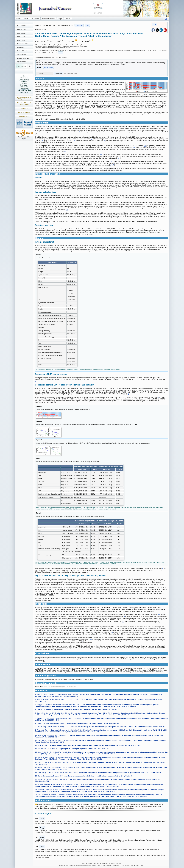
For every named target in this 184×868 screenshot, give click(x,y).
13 (101, 154)
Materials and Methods (24, 81)
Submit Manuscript (49, 19)
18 (67, 210)
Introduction (24, 78)
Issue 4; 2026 (21, 26)
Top (24, 76)
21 (123, 622)
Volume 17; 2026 (23, 44)
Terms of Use (138, 865)
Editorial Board (22, 51)
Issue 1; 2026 (21, 37)
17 (113, 165)
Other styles (49, 67)
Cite (87, 25)
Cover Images (22, 54)
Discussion (24, 85)
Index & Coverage (23, 58)
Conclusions (24, 87)
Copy (39, 67)
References (24, 92)
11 (134, 148)
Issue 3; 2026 (21, 29)
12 (65, 151)
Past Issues (21, 47)
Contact (68, 19)
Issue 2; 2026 (21, 33)
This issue (79, 25)
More (60, 53)
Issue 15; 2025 (22, 40)
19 (159, 615)
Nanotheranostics (24, 116)
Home (18, 19)
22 (110, 632)
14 (119, 158)
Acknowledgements (24, 90)
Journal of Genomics (24, 113)
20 (124, 616)
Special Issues (22, 62)
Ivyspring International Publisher (97, 864)
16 (111, 165)
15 (112, 161)
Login (60, 19)
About (26, 19)
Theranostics (24, 109)
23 (112, 632)
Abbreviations (24, 89)
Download (59, 73)
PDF (154, 25)
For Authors (35, 19)
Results (24, 83)
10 (145, 146)
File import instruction (71, 73)
